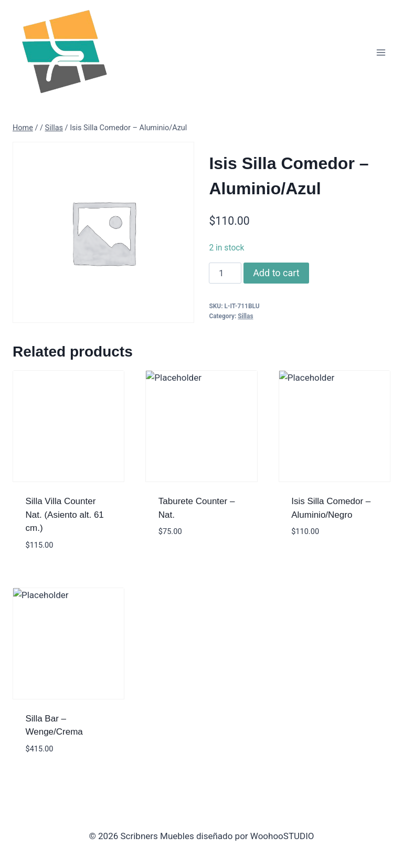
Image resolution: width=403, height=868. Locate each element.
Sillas (245, 316)
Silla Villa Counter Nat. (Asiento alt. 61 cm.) (65, 515)
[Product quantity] (225, 273)
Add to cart (276, 273)
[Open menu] (381, 52)
